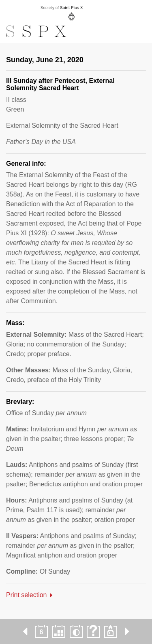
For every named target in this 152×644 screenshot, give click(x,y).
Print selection (27, 595)
